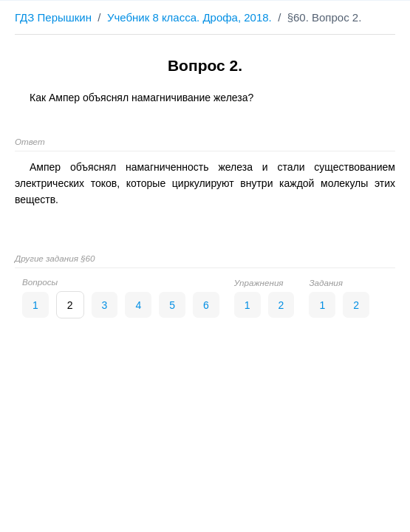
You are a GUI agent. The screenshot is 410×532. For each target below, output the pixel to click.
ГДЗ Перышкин (53, 17)
